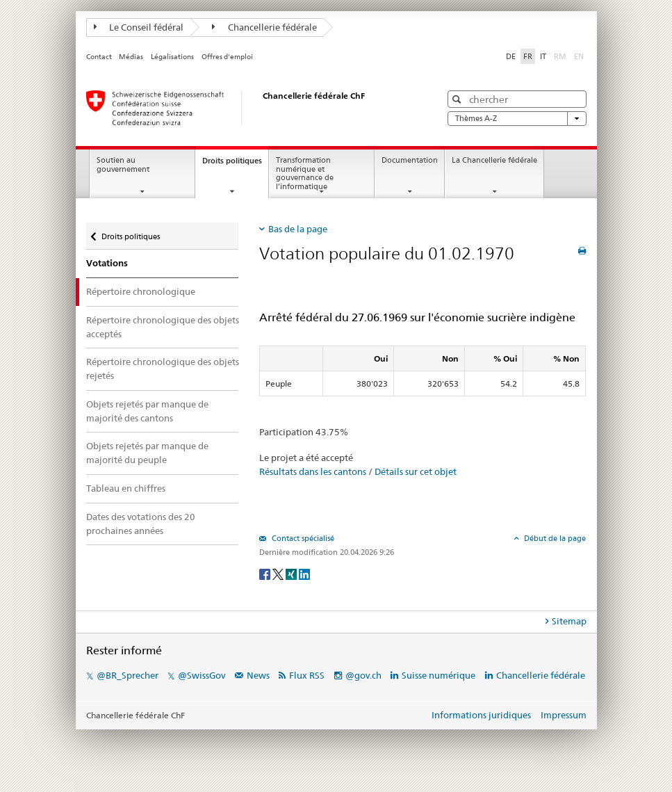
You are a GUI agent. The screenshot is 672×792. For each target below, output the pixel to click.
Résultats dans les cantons (313, 471)
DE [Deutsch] (511, 56)
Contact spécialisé (302, 538)
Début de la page (554, 538)
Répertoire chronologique (141, 291)
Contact (99, 57)
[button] (458, 99)
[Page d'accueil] (249, 108)
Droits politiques (235, 164)
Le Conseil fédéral (139, 27)
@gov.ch (363, 675)
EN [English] (579, 56)
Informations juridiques (481, 715)
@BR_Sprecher (128, 675)
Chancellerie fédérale (264, 27)
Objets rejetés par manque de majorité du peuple (147, 453)
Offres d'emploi (227, 57)
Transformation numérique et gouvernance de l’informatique (305, 173)
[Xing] (292, 573)
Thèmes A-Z (517, 119)
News (258, 675)
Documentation (410, 160)
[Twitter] (279, 573)
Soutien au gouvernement (123, 165)
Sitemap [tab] (569, 621)
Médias (131, 57)
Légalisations (172, 57)
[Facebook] (266, 573)
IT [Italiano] (543, 56)
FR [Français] (528, 56)
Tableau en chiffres (126, 488)
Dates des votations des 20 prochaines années (141, 524)
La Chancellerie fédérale (494, 160)
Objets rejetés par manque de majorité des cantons (147, 411)
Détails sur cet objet (416, 471)
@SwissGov (202, 675)
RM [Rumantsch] (560, 56)
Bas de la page (298, 229)
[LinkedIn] (304, 573)
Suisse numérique (440, 675)
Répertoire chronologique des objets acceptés (163, 327)
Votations (107, 263)
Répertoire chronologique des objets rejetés (163, 369)
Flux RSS (307, 675)
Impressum (564, 715)
